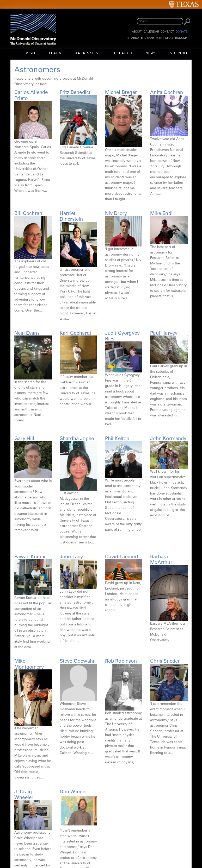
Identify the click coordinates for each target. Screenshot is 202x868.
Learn (55, 53)
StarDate (135, 38)
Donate (182, 32)
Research (122, 53)
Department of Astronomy (166, 38)
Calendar (151, 32)
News (151, 53)
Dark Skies (87, 53)
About (137, 32)
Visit (31, 53)
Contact (167, 32)
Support (179, 53)
